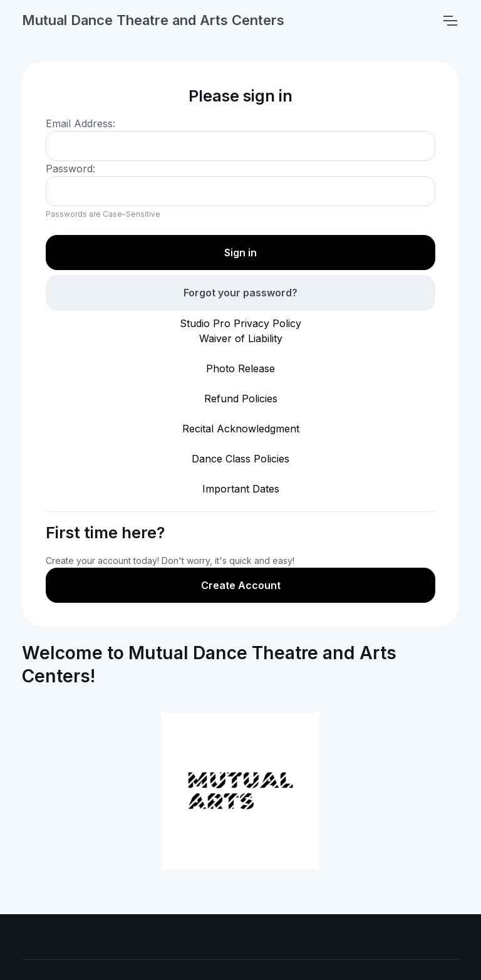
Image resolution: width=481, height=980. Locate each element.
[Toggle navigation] (450, 21)
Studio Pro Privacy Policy (240, 323)
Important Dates (241, 489)
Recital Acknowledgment (241, 429)
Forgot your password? (240, 293)
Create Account (241, 585)
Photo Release (240, 368)
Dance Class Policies (240, 459)
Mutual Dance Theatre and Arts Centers (153, 20)
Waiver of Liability (241, 338)
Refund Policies (241, 399)
